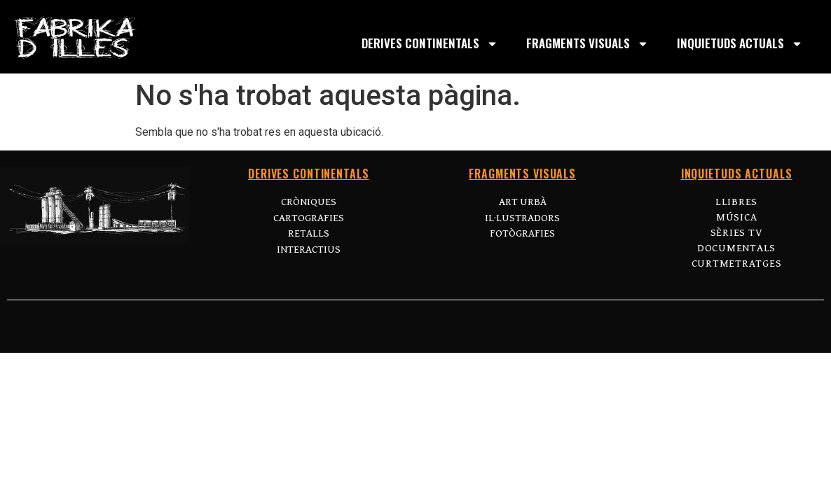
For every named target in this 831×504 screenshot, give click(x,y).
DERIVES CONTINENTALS (430, 44)
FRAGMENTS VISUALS (588, 44)
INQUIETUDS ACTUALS (740, 44)
